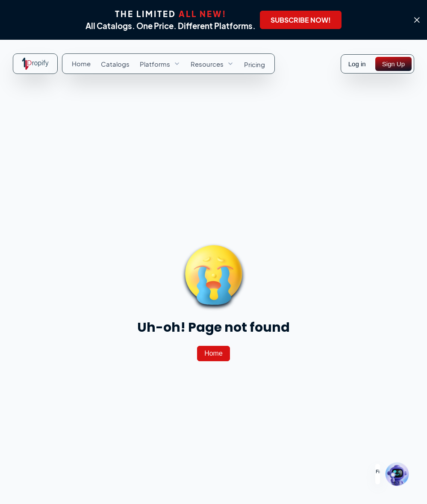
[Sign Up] (393, 64)
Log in (357, 64)
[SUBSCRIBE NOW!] (301, 20)
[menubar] (168, 64)
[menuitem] (81, 63)
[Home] (213, 354)
